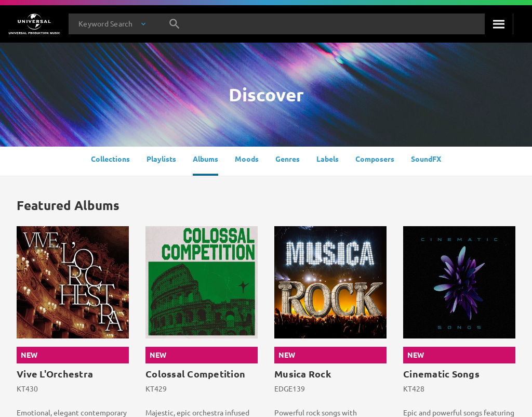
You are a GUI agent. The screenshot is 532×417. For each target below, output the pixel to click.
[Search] (499, 24)
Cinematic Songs (441, 374)
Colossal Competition (195, 374)
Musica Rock (303, 374)
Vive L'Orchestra (55, 374)
